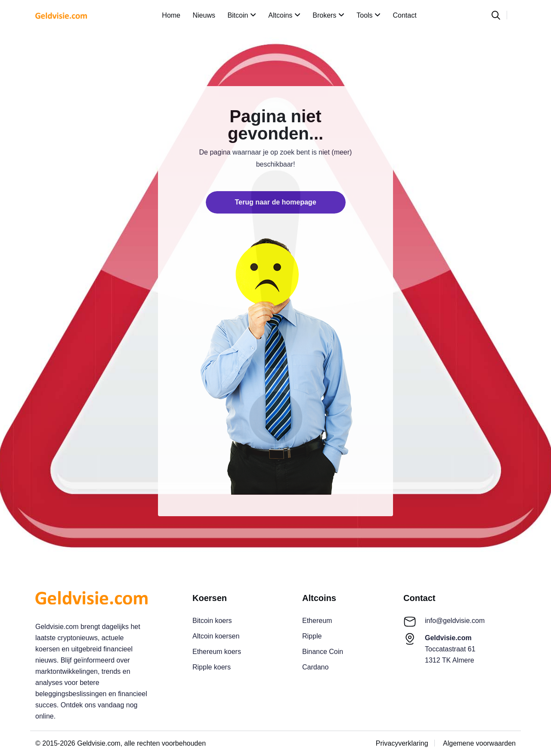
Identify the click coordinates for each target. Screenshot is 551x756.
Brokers (328, 15)
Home (171, 15)
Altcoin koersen (216, 636)
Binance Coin (323, 652)
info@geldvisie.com (455, 621)
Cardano (315, 667)
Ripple (312, 636)
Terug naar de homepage (275, 202)
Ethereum (317, 621)
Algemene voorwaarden (479, 743)
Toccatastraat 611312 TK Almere (450, 649)
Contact (405, 15)
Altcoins (284, 15)
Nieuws (204, 15)
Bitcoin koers (212, 621)
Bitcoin (241, 15)
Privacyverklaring (402, 743)
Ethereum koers (217, 652)
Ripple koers (212, 667)
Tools (368, 15)
